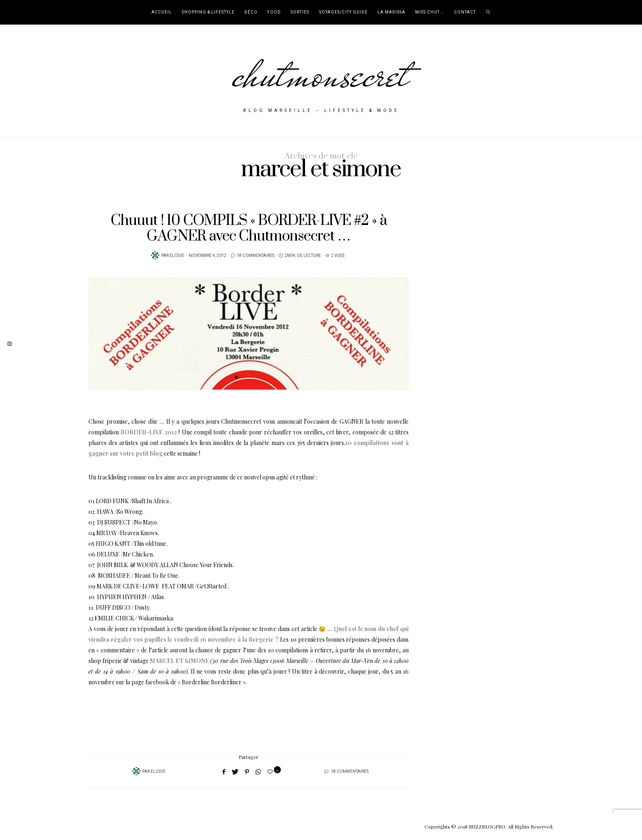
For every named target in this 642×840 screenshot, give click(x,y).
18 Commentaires (255, 256)
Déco (251, 12)
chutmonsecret (321, 75)
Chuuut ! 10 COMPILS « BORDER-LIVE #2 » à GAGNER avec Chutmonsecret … (249, 228)
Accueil (162, 12)
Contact (465, 12)
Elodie (177, 256)
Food (274, 12)
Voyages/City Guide (343, 12)
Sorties (300, 12)
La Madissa (391, 12)
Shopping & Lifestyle (208, 12)
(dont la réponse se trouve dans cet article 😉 (266, 629)
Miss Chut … (430, 12)
